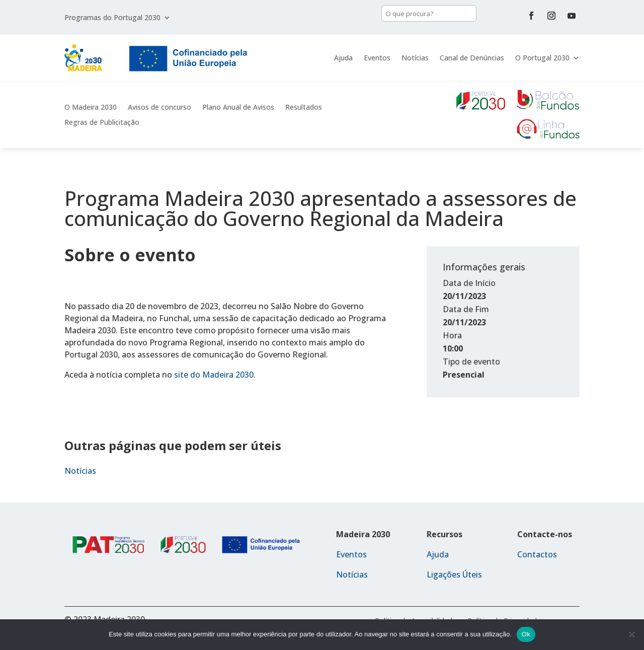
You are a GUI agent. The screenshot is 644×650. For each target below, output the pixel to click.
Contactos (537, 554)
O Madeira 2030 (91, 108)
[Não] (631, 634)
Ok (526, 634)
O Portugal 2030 (542, 58)
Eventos (377, 58)
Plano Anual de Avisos (238, 108)
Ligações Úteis (454, 574)
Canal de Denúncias (472, 58)
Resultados (304, 108)
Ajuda (343, 58)
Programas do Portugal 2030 (112, 18)
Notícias (415, 58)
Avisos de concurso (159, 108)
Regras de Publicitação (102, 123)
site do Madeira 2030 (214, 375)
